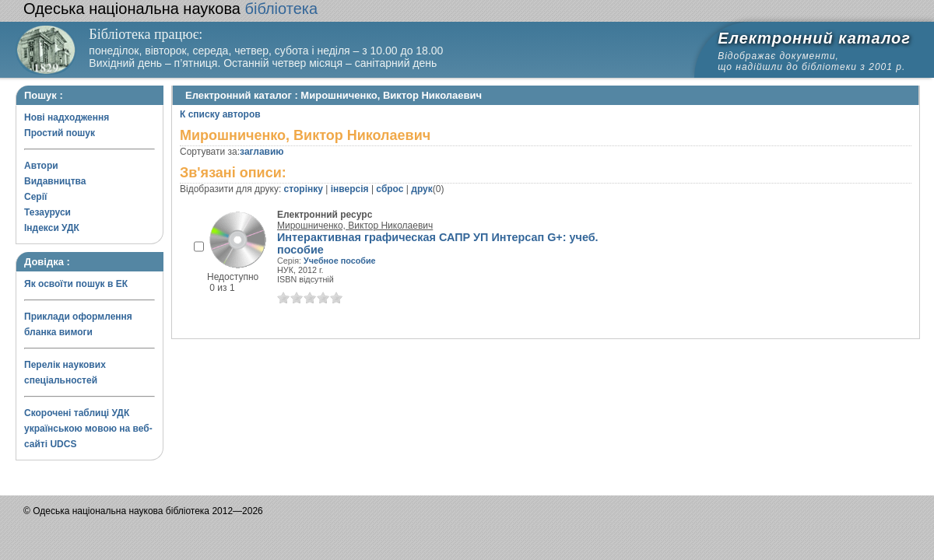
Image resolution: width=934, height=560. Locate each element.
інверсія (350, 189)
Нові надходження (67, 117)
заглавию (262, 152)
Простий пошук (60, 133)
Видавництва (55, 181)
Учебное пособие (340, 261)
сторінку (304, 189)
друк (421, 189)
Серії (35, 197)
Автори (41, 166)
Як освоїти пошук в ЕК (76, 284)
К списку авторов (220, 114)
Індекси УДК (52, 228)
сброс (390, 189)
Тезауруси (47, 212)
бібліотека (170, 9)
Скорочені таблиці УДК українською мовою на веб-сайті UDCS (88, 429)
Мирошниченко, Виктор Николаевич (355, 226)
